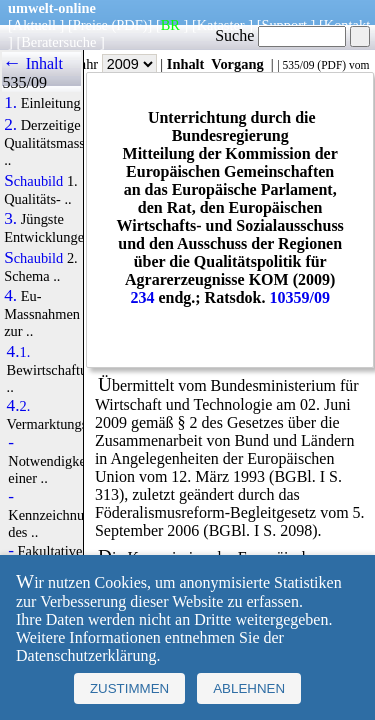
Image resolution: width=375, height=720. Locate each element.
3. (10, 219)
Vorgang (237, 64)
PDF (331, 65)
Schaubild (33, 181)
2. (10, 125)
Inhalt (186, 64)
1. (10, 103)
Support (284, 25)
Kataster (221, 25)
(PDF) (130, 25)
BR (170, 25)
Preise (90, 25)
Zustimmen (129, 688)
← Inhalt (32, 63)
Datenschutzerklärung (86, 655)
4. (10, 296)
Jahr (115, 64)
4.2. (19, 406)
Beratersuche (58, 42)
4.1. (19, 352)
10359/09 (300, 297)
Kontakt (347, 25)
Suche (280, 35)
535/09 (298, 65)
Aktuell (34, 25)
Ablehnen (249, 688)
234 (142, 297)
